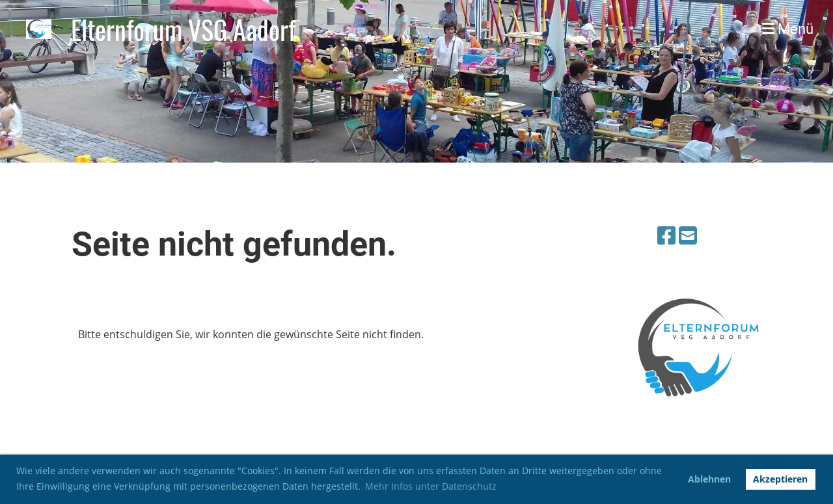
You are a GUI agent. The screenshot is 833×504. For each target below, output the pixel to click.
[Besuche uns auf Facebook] (666, 235)
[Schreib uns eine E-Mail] (688, 235)
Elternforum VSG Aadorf (183, 29)
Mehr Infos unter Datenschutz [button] (431, 486)
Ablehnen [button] (709, 479)
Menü (788, 29)
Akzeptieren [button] (780, 479)
